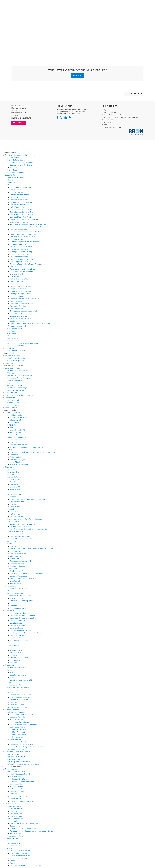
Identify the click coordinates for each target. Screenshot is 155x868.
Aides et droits (13, 569)
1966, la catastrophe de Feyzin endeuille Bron (27, 232)
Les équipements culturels (17, 772)
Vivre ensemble (13, 645)
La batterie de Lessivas (18, 316)
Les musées (12, 331)
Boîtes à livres (15, 794)
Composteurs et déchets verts (21, 630)
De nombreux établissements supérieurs (23, 343)
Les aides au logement (18, 707)
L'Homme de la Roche (18, 274)
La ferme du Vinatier (17, 791)
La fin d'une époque (17, 207)
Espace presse (109, 120)
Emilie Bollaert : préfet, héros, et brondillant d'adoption (30, 323)
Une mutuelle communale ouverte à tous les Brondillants (31, 549)
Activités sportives (14, 806)
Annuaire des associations (17, 588)
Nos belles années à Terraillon (21, 202)
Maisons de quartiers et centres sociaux (22, 591)
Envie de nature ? (11, 838)
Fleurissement (13, 336)
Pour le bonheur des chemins (21, 247)
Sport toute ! (15, 455)
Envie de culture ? (12, 769)
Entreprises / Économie (16, 712)
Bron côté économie (18, 720)
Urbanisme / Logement (14, 690)
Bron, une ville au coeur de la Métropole (20, 155)
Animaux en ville (16, 650)
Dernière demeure (17, 190)
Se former (14, 606)
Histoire (10, 180)
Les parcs (11, 841)
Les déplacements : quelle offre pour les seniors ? (26, 519)
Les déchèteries (16, 623)
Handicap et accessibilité (17, 554)
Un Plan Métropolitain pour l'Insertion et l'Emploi (28, 747)
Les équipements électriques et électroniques (27, 633)
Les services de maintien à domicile (23, 524)
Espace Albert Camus (20, 779)
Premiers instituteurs (17, 205)
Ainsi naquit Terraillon (18, 306)
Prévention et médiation (16, 757)
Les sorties (14, 504)
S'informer (14, 512)
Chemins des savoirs (15, 328)
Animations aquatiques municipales (23, 829)
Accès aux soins (16, 551)
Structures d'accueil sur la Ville (21, 561)
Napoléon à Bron (16, 239)
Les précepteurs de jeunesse (21, 262)
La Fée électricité (16, 309)
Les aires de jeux (14, 843)
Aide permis (14, 484)
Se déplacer (14, 559)
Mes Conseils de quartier (17, 358)
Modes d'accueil (16, 435)
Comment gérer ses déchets (18, 613)
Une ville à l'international (17, 326)
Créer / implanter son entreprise (22, 715)
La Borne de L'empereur (19, 222)
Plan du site (108, 110)
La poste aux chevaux (18, 289)
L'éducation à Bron (17, 420)
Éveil (12, 427)
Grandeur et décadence (19, 257)
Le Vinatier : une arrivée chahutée (22, 304)
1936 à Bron (14, 276)
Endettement (15, 581)
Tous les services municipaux (18, 388)
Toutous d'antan (16, 301)
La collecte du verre (17, 625)
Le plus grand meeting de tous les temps (25, 219)
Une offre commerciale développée (23, 725)
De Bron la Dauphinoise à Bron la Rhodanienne (27, 264)
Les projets (9, 363)
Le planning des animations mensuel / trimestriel (28, 499)
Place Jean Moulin (19, 732)
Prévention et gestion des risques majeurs (23, 764)
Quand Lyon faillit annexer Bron (22, 212)
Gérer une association (15, 593)
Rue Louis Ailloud (19, 737)
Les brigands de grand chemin (21, 294)
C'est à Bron (14, 423)
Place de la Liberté (19, 734)
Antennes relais (16, 653)
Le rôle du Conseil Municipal (18, 371)
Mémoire (11, 185)
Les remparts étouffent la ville (21, 210)
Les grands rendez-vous (16, 351)
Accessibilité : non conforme (114, 115)
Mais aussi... (14, 168)
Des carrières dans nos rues (20, 195)
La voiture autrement (18, 675)
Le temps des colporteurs (19, 249)
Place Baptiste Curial (20, 730)
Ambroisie (14, 663)
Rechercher (78, 76)
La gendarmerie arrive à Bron (21, 318)
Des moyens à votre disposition (22, 601)
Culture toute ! (15, 457)
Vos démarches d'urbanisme (20, 695)
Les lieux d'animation (18, 502)
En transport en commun (17, 668)
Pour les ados (15, 811)
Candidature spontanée (16, 403)
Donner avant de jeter (18, 643)
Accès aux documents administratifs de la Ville (121, 117)
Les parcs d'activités (17, 717)
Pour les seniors (16, 816)
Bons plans (12, 474)
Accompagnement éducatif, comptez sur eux (27, 447)
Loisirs (10, 450)
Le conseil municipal (13, 368)
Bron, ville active (14, 170)
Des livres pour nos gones (20, 321)
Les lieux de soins (17, 546)
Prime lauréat (15, 489)
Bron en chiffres (13, 158)
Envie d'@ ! (9, 848)
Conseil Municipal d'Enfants (20, 418)
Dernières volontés (17, 192)
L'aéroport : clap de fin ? (19, 244)
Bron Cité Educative (15, 462)
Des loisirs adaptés (17, 564)
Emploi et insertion (14, 739)
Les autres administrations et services (19, 395)
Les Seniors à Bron (14, 494)
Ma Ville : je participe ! (13, 356)
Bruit (12, 648)
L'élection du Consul (17, 281)
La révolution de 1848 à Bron (21, 286)
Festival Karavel (16, 799)
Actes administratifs (15, 380)
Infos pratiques (15, 432)
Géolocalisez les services (17, 390)
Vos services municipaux (14, 385)
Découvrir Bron (11, 175)
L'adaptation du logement (19, 526)
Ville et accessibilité (17, 556)
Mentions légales (110, 112)
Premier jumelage (17, 267)
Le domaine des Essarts (19, 229)
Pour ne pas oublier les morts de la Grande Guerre (29, 227)
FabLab (13, 863)
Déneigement (15, 660)
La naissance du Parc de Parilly (21, 215)
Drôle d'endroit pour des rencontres (23, 801)
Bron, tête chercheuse (16, 173)
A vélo (10, 682)
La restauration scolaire (19, 445)
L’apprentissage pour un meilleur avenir (24, 234)
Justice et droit (15, 583)
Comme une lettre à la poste (21, 187)
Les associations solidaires (20, 576)
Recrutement (109, 122)
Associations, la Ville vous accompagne (22, 596)
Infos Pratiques (15, 833)
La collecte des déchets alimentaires (24, 616)
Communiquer (15, 603)
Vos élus (11, 373)
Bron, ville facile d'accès (16, 160)
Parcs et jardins (13, 338)
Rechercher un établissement (21, 534)
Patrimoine (11, 182)
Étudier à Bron (13, 470)
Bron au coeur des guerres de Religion (24, 311)
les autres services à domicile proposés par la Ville (28, 529)
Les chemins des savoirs (16, 846)
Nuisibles (13, 655)
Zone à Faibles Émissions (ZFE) (21, 680)
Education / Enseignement (17, 437)
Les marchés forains (17, 727)
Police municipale (14, 754)
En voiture (11, 670)
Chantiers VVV (15, 487)
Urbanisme (11, 692)
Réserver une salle (17, 598)
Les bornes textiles (17, 635)
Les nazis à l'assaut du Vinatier (21, 217)
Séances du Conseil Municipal (19, 378)
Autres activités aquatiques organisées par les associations (31, 831)
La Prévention (15, 514)
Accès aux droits (14, 759)
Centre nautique (13, 821)
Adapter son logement (18, 566)
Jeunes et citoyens (14, 477)
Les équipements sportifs (17, 819)
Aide (105, 125)
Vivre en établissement (16, 531)
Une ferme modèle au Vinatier (21, 254)
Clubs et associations (15, 836)
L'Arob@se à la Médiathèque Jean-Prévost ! (26, 866)
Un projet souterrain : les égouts (22, 272)
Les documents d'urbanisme (21, 697)
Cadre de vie (10, 611)
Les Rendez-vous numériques (19, 851)
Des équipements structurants (21, 165)
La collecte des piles (18, 638)
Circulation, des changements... (19, 687)
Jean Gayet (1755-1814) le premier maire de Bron (28, 224)
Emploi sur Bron (13, 472)
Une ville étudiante (12, 341)
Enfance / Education (13, 413)
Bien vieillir (11, 509)
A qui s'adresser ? (16, 571)
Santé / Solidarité (11, 541)
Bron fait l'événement (13, 348)
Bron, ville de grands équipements (20, 163)
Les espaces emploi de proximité (22, 744)
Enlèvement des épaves (19, 658)
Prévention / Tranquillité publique (17, 752)
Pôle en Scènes (16, 777)
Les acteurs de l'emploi (19, 742)
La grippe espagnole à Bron (20, 197)
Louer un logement (17, 705)
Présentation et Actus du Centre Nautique (25, 824)
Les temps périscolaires (19, 440)
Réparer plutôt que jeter (19, 640)
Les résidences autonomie (20, 536)
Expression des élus (15, 383)
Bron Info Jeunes (14, 479)
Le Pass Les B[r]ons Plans (17, 346)
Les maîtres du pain (17, 314)
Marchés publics (11, 408)
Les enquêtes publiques (19, 700)
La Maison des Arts (17, 789)
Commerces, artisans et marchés (20, 722)
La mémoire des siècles (19, 200)
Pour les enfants (16, 809)
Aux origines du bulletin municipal (22, 269)
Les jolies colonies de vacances (22, 291)
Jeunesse (9, 467)
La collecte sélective (18, 621)
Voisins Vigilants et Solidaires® (19, 762)
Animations (12, 497)
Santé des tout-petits (18, 430)
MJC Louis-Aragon (17, 786)
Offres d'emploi (13, 400)
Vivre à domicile (13, 522)
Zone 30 (13, 678)
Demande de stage (15, 405)
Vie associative (10, 586)
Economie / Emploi (12, 710)
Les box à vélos (16, 685)
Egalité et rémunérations (113, 127)
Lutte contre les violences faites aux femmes (27, 574)
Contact (20, 122)
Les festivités (15, 507)
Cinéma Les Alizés (17, 784)
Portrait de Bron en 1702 (19, 279)
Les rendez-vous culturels (17, 796)
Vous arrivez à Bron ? (15, 177)
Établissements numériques (18, 858)
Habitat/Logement (14, 702)
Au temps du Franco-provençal (21, 252)
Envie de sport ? (11, 804)
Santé (10, 544)
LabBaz (13, 861)
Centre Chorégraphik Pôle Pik (23, 781)
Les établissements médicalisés (22, 539)
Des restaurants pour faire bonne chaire (25, 299)
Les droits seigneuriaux (18, 284)
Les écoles (14, 442)
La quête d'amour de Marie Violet (22, 259)
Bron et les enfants (14, 415)
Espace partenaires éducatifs (21, 465)
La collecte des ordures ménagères (23, 618)
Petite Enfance (13, 425)
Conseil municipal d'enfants (18, 361)
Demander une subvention (20, 608)
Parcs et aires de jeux (18, 460)
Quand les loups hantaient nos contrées (25, 242)
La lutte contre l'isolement (20, 517)
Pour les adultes (16, 814)
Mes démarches (11, 393)
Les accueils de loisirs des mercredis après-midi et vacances (32, 452)
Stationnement (15, 673)
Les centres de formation (17, 749)
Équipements (15, 826)
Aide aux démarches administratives (23, 579)
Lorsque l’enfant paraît (18, 296)
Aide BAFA (14, 482)
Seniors (8, 492)
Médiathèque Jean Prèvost (20, 774)
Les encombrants (16, 628)
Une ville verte (10, 333)
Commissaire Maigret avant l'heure (23, 237)
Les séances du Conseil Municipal (20, 375)
